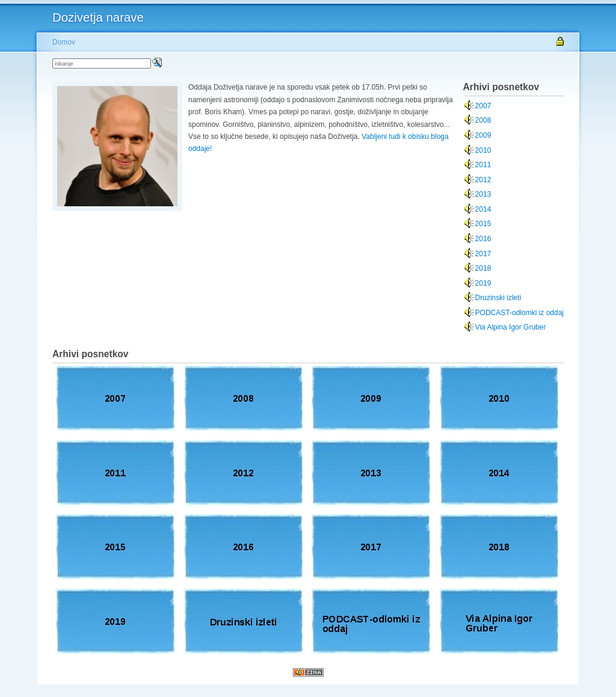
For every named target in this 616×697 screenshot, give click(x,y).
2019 (483, 283)
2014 (483, 209)
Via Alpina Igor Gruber (511, 327)
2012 (483, 180)
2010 (483, 150)
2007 (483, 106)
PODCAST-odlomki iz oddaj (519, 313)
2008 (483, 120)
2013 (483, 194)
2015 (483, 224)
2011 (483, 165)
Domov (64, 42)
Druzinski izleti (498, 298)
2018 (483, 268)
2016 (483, 239)
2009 (483, 135)
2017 (483, 254)
